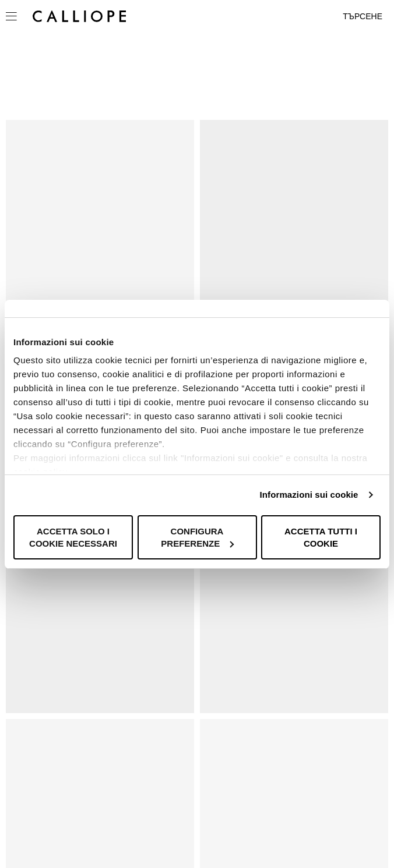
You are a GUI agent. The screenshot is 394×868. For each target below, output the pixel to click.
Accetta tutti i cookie (321, 537)
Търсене (363, 16)
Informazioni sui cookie (309, 495)
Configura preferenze (197, 537)
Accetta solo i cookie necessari (73, 537)
